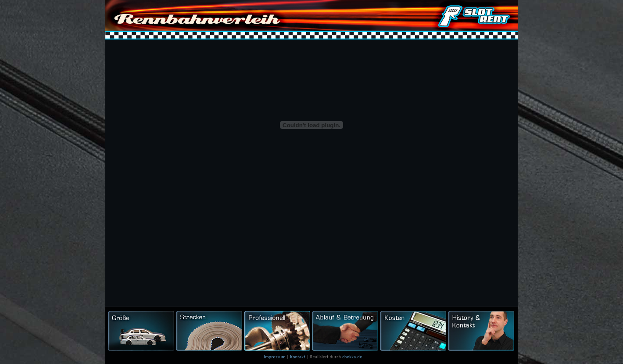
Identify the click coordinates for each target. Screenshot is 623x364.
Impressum (274, 357)
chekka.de (352, 357)
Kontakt (298, 357)
